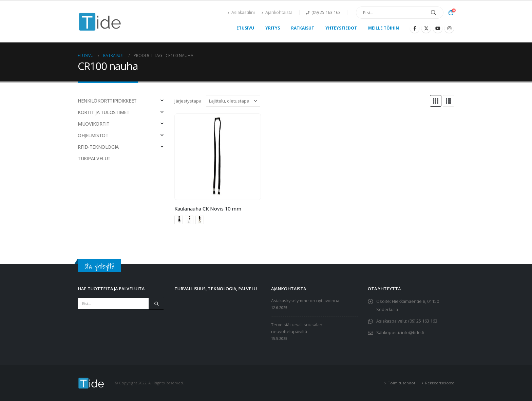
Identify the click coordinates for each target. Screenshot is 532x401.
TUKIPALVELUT (94, 158)
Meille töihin (384, 28)
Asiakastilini (241, 12)
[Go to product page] (217, 157)
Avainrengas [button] (179, 220)
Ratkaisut (303, 28)
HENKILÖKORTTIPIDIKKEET (107, 101)
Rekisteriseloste (440, 383)
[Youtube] (438, 28)
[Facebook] (415, 28)
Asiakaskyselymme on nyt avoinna (305, 301)
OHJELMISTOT (93, 135)
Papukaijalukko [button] (200, 220)
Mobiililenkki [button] (189, 220)
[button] (436, 101)
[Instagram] (449, 28)
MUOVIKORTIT (93, 124)
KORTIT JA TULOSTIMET (104, 112)
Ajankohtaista (277, 12)
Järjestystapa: (188, 101)
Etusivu (245, 28)
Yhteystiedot (341, 28)
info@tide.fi (413, 333)
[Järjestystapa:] (233, 101)
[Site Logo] (100, 22)
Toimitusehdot (402, 383)
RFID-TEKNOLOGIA (98, 147)
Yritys (273, 28)
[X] (426, 28)
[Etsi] (434, 13)
